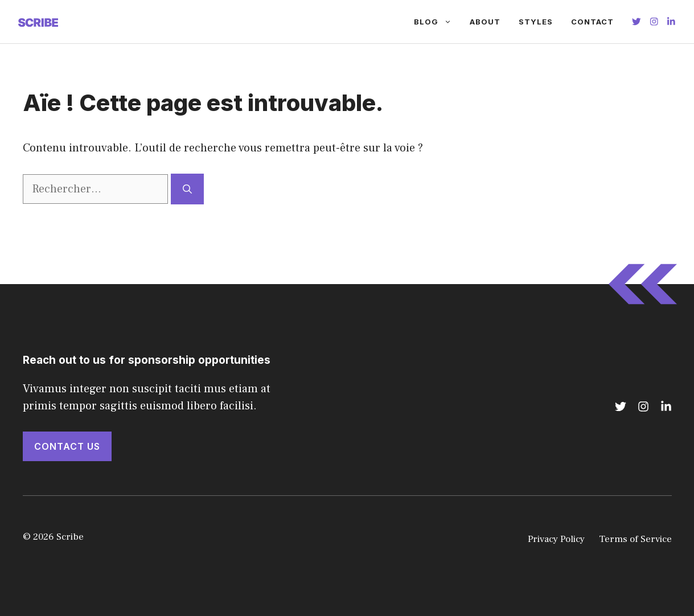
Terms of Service (635, 539)
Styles (536, 22)
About (485, 22)
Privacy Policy (556, 539)
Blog (437, 22)
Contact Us (67, 446)
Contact (592, 22)
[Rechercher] (187, 189)
